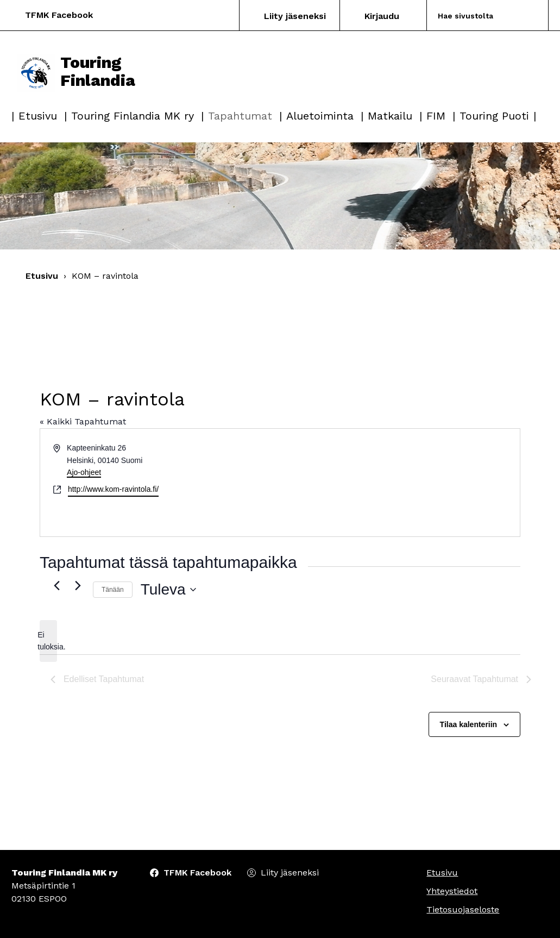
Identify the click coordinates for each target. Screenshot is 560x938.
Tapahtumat (240, 116)
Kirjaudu (382, 16)
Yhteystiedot (452, 891)
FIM (436, 116)
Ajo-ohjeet (84, 472)
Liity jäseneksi (295, 16)
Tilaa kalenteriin (469, 724)
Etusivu (38, 116)
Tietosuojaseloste (463, 909)
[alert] (48, 641)
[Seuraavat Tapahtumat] (78, 585)
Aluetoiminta (320, 116)
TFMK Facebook (59, 15)
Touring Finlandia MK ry (133, 116)
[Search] (475, 15)
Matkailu (390, 116)
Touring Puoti (494, 116)
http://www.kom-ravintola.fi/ (113, 489)
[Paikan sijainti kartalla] (399, 483)
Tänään (113, 590)
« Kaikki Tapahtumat (83, 421)
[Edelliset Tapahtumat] (57, 585)
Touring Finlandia (76, 72)
